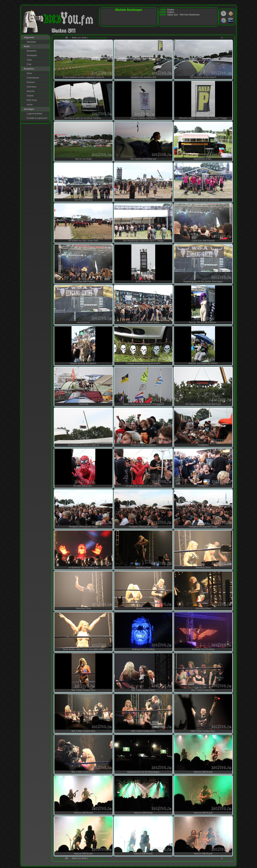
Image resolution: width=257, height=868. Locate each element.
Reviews (31, 82)
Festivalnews (33, 78)
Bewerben (32, 51)
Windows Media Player (223, 20)
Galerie (30, 96)
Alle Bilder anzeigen (98, 38)
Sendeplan (32, 55)
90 (70, 38)
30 (63, 38)
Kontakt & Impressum (37, 118)
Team (29, 60)
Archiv (30, 105)
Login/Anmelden (34, 114)
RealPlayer (231, 20)
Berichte (31, 91)
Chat (29, 64)
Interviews (32, 87)
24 (59, 38)
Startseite (31, 42)
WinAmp (231, 14)
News (29, 73)
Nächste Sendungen (129, 10)
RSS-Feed (32, 100)
